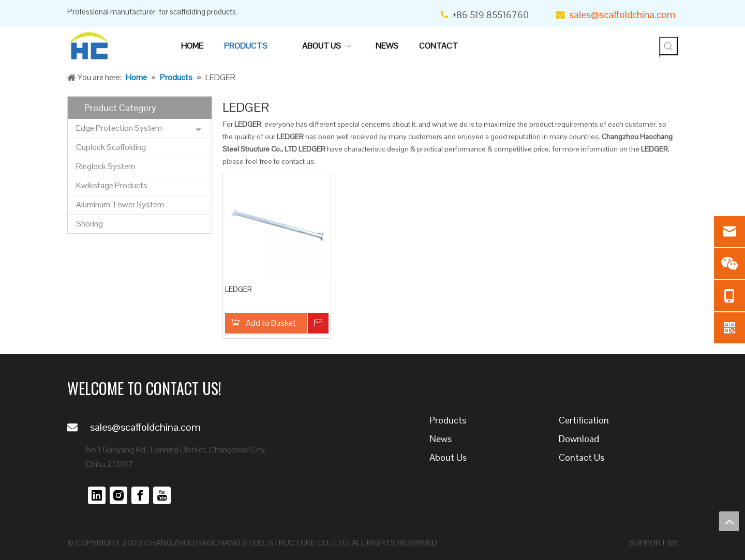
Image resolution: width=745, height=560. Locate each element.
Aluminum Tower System (120, 205)
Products (448, 420)
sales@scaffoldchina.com (623, 15)
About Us (448, 457)
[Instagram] (118, 495)
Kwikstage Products (112, 185)
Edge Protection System (119, 128)
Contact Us (582, 457)
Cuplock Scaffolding (111, 147)
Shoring (90, 224)
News (441, 439)
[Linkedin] (97, 495)
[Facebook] (140, 495)
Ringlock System (106, 166)
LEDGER (239, 289)
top (729, 521)
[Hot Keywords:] (668, 46)
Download (579, 439)
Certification (584, 420)
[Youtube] (162, 495)
